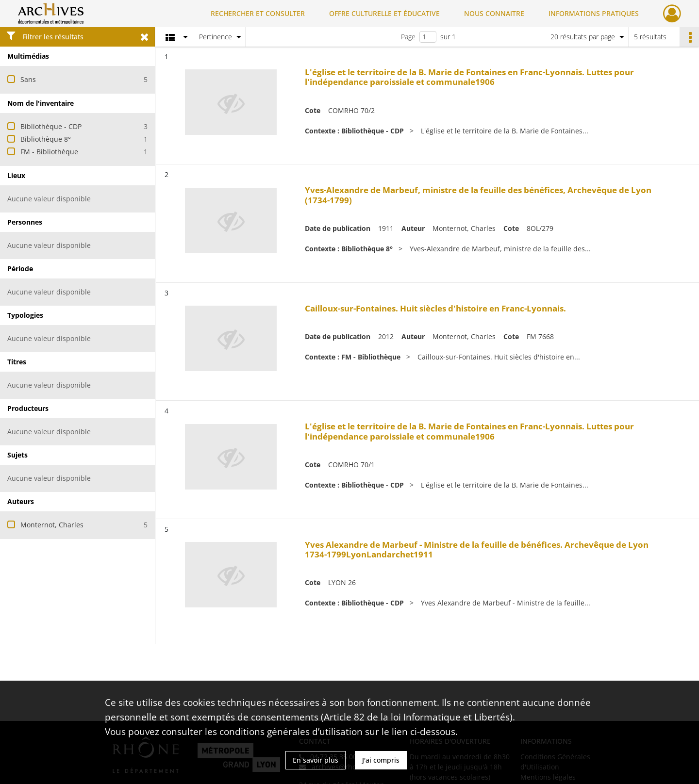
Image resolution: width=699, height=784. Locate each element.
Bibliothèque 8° (46, 139)
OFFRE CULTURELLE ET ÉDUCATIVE (384, 13)
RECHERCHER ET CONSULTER (258, 13)
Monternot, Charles (52, 525)
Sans (28, 79)
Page (408, 37)
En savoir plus (316, 760)
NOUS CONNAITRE (494, 13)
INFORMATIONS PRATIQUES (594, 13)
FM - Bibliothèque (49, 152)
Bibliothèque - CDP (51, 126)
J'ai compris (381, 760)
